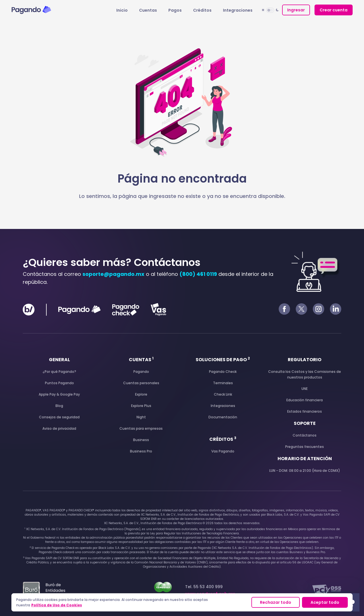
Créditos (202, 10)
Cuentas (148, 10)
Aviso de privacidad (59, 428)
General (59, 360)
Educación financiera (305, 400)
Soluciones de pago (223, 360)
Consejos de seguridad (59, 417)
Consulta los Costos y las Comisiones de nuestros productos (305, 374)
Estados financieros (305, 411)
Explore (141, 394)
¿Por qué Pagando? (59, 372)
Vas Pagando (223, 451)
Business (141, 440)
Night (141, 417)
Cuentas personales (141, 383)
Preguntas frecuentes (305, 447)
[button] (270, 10)
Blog (59, 406)
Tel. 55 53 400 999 (210, 590)
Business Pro (141, 451)
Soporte (305, 423)
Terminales (223, 383)
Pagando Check (223, 372)
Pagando (141, 372)
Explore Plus (141, 406)
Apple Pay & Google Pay (59, 394)
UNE (305, 389)
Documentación (223, 417)
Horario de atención (305, 459)
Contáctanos (305, 435)
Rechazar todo (276, 602)
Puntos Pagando (59, 383)
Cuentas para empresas (141, 428)
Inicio (122, 10)
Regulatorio (305, 360)
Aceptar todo (325, 602)
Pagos (175, 10)
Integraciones (238, 10)
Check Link (223, 394)
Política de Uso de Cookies (57, 605)
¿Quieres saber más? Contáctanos (112, 262)
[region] (182, 602)
